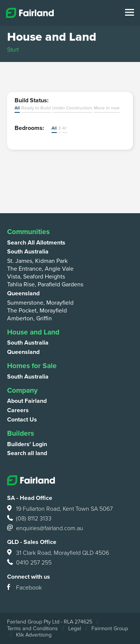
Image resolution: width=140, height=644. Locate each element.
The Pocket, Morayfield (37, 311)
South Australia (28, 252)
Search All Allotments (36, 243)
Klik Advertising (34, 635)
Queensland (23, 293)
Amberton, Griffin (29, 318)
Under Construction (72, 108)
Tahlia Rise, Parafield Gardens (45, 284)
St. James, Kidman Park (37, 261)
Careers (18, 410)
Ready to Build (36, 108)
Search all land (27, 453)
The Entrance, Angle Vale (40, 269)
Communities (28, 232)
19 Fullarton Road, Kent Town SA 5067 (60, 509)
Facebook (24, 588)
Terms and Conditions (32, 629)
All (17, 108)
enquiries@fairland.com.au (45, 529)
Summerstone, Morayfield (40, 303)
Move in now (107, 108)
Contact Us (22, 420)
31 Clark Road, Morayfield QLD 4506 (58, 553)
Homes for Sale (32, 366)
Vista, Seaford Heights (36, 277)
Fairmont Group (110, 629)
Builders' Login (27, 444)
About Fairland (27, 401)
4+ (65, 128)
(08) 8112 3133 (29, 519)
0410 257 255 (29, 563)
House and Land (33, 332)
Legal (75, 629)
